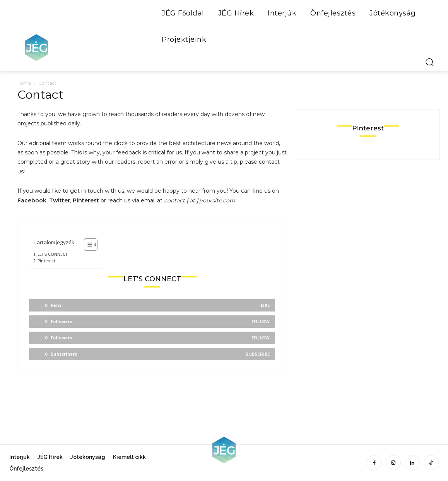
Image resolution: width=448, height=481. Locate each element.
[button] (429, 62)
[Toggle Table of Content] (87, 245)
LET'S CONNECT (52, 254)
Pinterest (46, 261)
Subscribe (258, 354)
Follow (261, 321)
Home (24, 83)
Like (265, 305)
